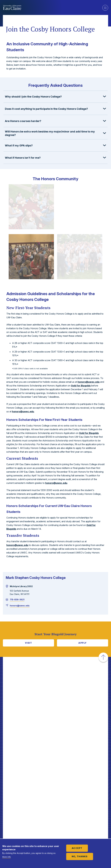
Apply (83, 643)
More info (7, 857)
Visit (29, 643)
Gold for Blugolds (81, 386)
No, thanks (80, 856)
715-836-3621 (17, 600)
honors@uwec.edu (89, 382)
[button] (55, 97)
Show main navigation (105, 8)
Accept (77, 848)
